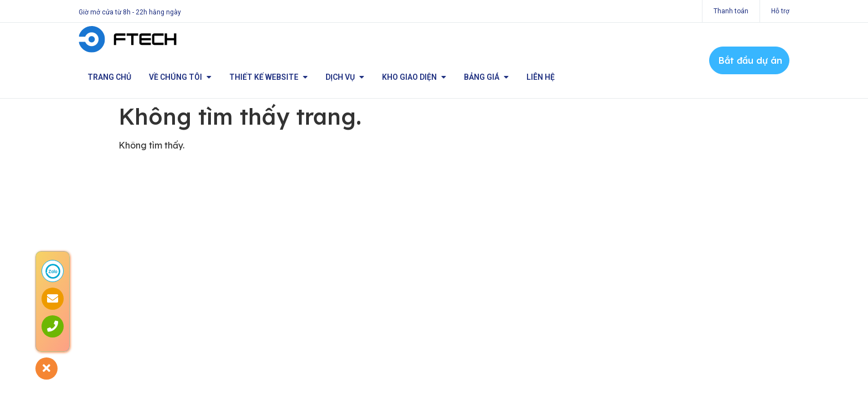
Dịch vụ (345, 77)
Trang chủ (109, 77)
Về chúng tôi (180, 77)
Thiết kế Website (268, 77)
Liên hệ (541, 77)
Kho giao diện (414, 77)
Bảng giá (486, 77)
